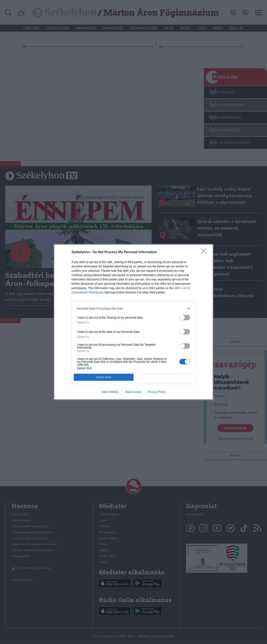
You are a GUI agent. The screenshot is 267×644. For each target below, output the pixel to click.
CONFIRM (104, 377)
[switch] (185, 317)
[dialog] (133, 322)
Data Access (133, 392)
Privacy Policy (157, 392)
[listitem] (133, 308)
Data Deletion (110, 392)
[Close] (205, 252)
